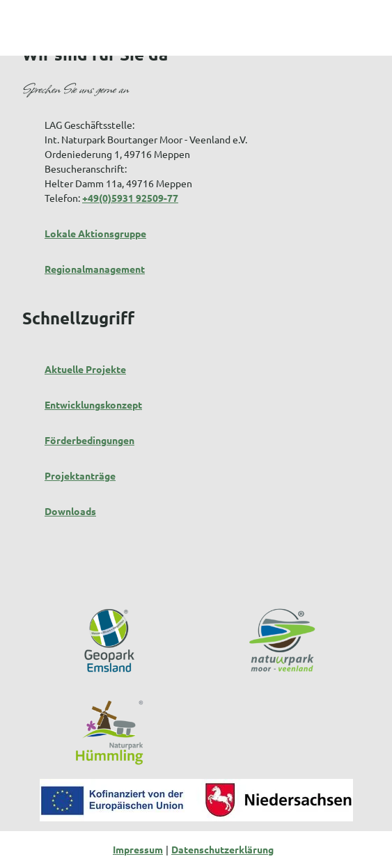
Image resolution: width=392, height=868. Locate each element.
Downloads (70, 511)
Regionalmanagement (95, 269)
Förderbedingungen (89, 440)
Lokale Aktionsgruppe (95, 233)
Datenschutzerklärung (222, 849)
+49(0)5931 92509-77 (130, 198)
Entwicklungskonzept (93, 404)
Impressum (138, 849)
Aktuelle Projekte (85, 369)
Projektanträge (80, 475)
